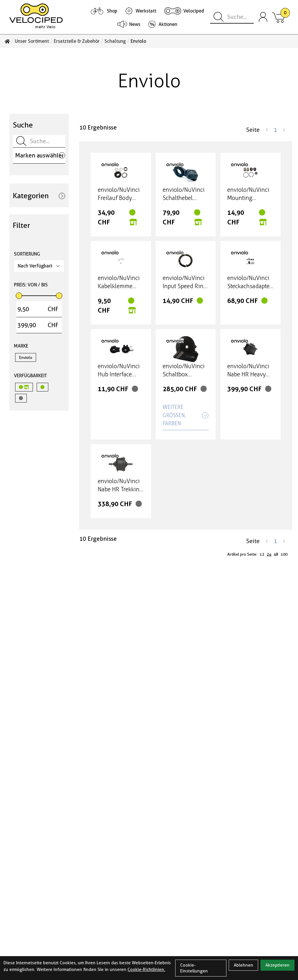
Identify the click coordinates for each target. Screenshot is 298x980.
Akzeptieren (277, 965)
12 (262, 554)
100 (284, 554)
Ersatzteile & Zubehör (77, 41)
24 (269, 554)
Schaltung (115, 41)
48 (276, 554)
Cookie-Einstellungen (194, 968)
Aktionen (168, 24)
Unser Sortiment (32, 41)
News (135, 24)
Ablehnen (243, 965)
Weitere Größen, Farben (186, 415)
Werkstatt (146, 11)
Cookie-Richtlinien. (146, 970)
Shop (112, 11)
